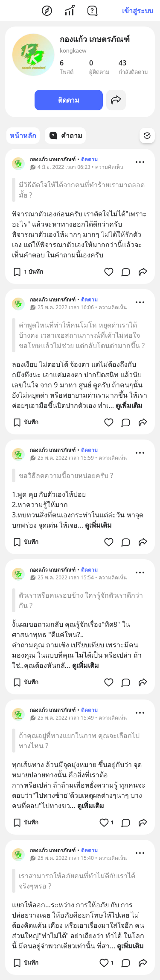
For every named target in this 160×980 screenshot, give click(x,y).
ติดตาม (69, 100)
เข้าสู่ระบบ (138, 11)
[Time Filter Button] (147, 136)
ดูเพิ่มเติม (129, 405)
